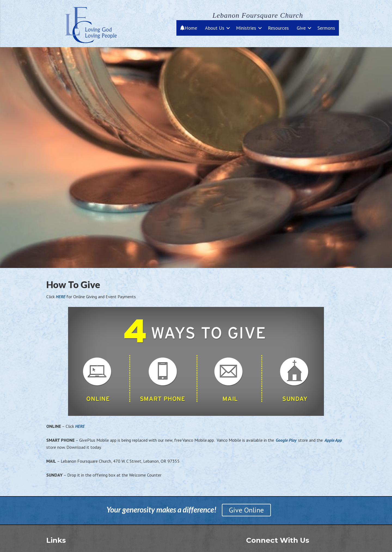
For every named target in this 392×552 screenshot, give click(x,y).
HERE (61, 297)
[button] (228, 28)
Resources (278, 28)
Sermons (326, 28)
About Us (215, 28)
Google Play (286, 440)
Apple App (333, 440)
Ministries (246, 28)
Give (301, 28)
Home (189, 28)
